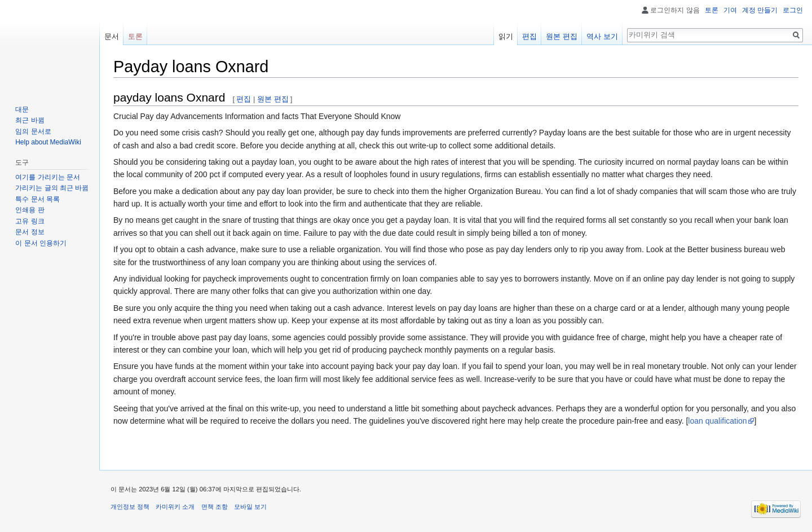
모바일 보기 (250, 507)
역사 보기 (602, 36)
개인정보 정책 (130, 507)
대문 (22, 109)
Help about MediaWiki (48, 142)
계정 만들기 (760, 10)
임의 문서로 (33, 131)
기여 (730, 10)
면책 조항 (215, 507)
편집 (244, 99)
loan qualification (717, 421)
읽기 (506, 36)
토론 (712, 10)
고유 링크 (30, 221)
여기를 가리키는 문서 (48, 177)
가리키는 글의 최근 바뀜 (52, 188)
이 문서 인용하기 (41, 243)
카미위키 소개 (175, 507)
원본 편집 (273, 99)
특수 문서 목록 (37, 199)
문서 (112, 36)
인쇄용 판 (30, 210)
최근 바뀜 (30, 120)
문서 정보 (30, 232)
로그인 (793, 10)
